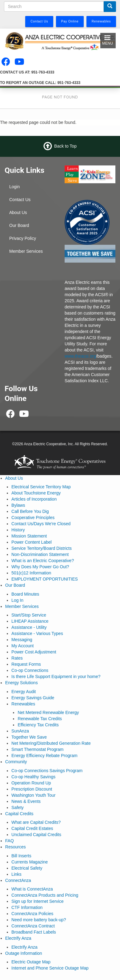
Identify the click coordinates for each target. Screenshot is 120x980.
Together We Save (29, 737)
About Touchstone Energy (36, 493)
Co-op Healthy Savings (33, 777)
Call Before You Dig (30, 511)
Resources (16, 847)
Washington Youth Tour (33, 795)
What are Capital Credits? (36, 822)
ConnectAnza (18, 880)
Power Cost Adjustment (34, 652)
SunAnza (20, 731)
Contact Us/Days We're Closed (41, 524)
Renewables (23, 704)
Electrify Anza (18, 938)
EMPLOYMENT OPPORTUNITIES (45, 579)
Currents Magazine (30, 862)
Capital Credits (19, 814)
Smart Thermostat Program (37, 749)
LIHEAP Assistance (30, 621)
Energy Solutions (22, 683)
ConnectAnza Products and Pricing (45, 895)
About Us (18, 212)
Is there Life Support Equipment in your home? (56, 676)
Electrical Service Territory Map (41, 487)
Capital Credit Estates (32, 828)
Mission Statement (29, 536)
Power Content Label (32, 542)
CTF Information (27, 907)
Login (14, 187)
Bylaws (18, 505)
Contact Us (20, 200)
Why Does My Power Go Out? (40, 567)
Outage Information (24, 953)
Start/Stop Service (29, 615)
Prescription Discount (32, 789)
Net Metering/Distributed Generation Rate (51, 743)
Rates (17, 658)
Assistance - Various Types (37, 633)
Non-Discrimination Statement (40, 554)
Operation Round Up (31, 783)
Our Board (19, 225)
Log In (17, 600)
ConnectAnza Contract (33, 926)
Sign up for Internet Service (38, 901)
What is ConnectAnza (32, 889)
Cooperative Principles (33, 518)
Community (16, 762)
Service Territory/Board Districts (42, 548)
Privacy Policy (23, 238)
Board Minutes (25, 594)
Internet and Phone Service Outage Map (50, 968)
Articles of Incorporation (34, 499)
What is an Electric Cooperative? (43, 561)
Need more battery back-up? (39, 920)
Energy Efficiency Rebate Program (44, 756)
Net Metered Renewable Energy (48, 712)
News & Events (26, 801)
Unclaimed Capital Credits (36, 835)
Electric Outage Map (31, 962)
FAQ (10, 841)
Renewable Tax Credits (40, 719)
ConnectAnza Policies (32, 914)
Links (16, 874)
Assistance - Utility (29, 627)
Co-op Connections (30, 670)
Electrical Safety (27, 868)
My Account (22, 646)
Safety (18, 807)
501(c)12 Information (31, 573)
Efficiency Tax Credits (38, 725)
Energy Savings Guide (33, 698)
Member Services (26, 251)
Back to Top (65, 146)
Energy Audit (24, 692)
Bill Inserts (21, 856)
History (18, 530)
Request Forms (26, 664)
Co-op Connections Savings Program (47, 771)
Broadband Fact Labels (34, 932)
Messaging (22, 640)
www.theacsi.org (80, 356)
